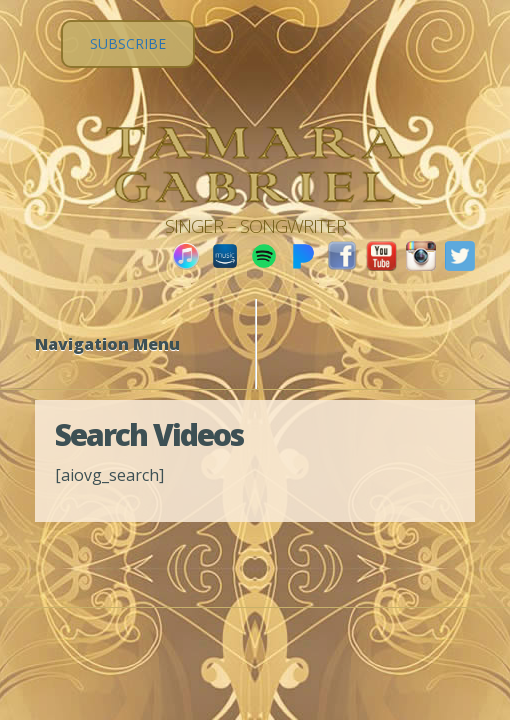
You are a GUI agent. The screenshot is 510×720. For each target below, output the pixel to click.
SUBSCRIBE (128, 43)
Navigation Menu (120, 344)
